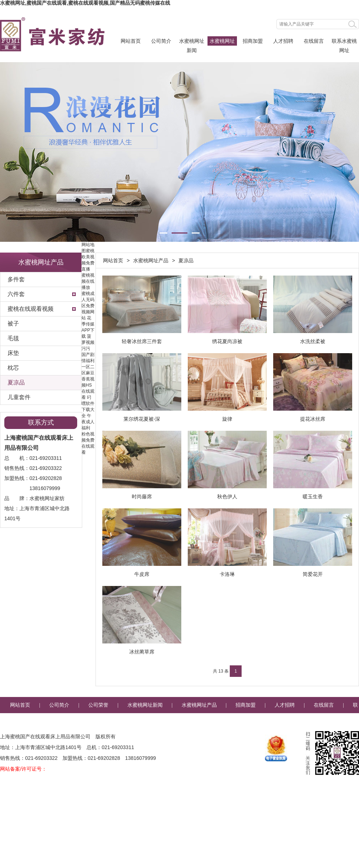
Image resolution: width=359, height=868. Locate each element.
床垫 (13, 353)
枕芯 (13, 368)
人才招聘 (283, 41)
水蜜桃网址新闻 (192, 42)
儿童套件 (19, 397)
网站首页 (131, 41)
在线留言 (314, 41)
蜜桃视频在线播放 (88, 281)
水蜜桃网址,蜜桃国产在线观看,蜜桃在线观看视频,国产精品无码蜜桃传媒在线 (85, 3)
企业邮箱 (200, 721)
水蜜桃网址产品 (222, 42)
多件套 (16, 279)
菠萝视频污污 (88, 342)
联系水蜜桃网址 (344, 42)
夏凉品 (16, 382)
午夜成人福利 (88, 422)
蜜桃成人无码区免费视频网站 (88, 306)
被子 (13, 324)
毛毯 (13, 338)
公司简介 (161, 41)
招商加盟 (253, 41)
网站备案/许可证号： (23, 769)
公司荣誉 (98, 705)
